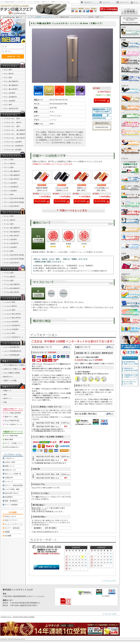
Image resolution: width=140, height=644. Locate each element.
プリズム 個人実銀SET (12, 284)
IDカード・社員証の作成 (130, 204)
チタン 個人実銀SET (11, 81)
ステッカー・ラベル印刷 (130, 238)
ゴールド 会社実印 (10, 239)
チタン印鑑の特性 (11, 436)
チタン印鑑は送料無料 (13, 413)
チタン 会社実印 (9, 93)
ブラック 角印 (9, 194)
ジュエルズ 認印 (9, 310)
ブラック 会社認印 (10, 191)
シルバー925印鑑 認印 (12, 355)
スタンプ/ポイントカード (130, 196)
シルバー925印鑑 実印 (12, 347)
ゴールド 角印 (9, 251)
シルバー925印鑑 (11, 343)
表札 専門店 (130, 258)
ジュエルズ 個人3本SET (12, 318)
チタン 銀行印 (9, 74)
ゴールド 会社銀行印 (11, 243)
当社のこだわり (11, 516)
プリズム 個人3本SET (11, 292)
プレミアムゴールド (12, 212)
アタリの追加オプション (14, 424)
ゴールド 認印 (9, 224)
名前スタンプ (130, 124)
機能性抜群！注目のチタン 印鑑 (130, 45)
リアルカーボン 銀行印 (12, 122)
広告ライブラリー (11, 520)
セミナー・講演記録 (12, 528)
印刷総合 (130, 167)
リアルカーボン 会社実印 (13, 142)
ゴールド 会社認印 (10, 247)
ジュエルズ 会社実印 (11, 322)
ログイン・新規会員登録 (14, 485)
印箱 (5, 402)
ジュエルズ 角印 (9, 333)
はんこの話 (130, 383)
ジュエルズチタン (11, 298)
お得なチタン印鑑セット (15, 369)
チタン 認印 (8, 77)
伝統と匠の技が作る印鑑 (130, 62)
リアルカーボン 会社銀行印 (13, 146)
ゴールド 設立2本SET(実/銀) (14, 259)
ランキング (9, 482)
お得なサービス (11, 470)
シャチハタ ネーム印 (130, 91)
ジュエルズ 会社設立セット (13, 337)
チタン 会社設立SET (11, 108)
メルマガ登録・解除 (12, 489)
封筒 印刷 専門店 (130, 187)
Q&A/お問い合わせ (12, 493)
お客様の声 (9, 478)
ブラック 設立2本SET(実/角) (14, 198)
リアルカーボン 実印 (12, 119)
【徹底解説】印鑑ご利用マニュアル (131, 376)
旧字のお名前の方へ (12, 447)
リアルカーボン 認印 (12, 126)
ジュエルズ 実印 (9, 302)
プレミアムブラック (12, 156)
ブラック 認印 (9, 167)
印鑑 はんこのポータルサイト (130, 32)
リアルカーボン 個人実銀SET (15, 130)
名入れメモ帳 (130, 304)
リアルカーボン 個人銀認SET (15, 134)
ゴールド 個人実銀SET (12, 228)
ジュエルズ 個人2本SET (12, 314)
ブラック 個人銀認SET (12, 175)
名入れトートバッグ (130, 287)
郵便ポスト (130, 267)
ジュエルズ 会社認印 (11, 329)
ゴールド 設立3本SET (11, 263)
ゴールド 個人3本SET (11, 236)
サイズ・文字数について (14, 443)
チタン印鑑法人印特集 (12, 373)
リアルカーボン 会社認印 (13, 150)
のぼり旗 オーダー (130, 321)
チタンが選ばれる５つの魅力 (14, 365)
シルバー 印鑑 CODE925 (130, 70)
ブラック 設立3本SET (11, 206)
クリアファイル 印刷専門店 (130, 313)
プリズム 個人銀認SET (12, 288)
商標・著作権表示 (11, 501)
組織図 (7, 532)
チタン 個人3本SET (11, 89)
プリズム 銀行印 (9, 277)
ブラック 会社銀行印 (11, 187)
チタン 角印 (8, 105)
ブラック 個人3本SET (11, 179)
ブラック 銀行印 (9, 163)
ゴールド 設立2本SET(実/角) (14, 255)
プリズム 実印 (9, 273)
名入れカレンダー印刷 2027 (130, 279)
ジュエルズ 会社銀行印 (12, 325)
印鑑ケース (8, 391)
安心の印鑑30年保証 (12, 421)
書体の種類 (9, 439)
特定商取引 (9, 497)
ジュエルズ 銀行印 (10, 306)
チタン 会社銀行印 (10, 97)
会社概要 (8, 536)
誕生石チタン (8, 377)
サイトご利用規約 (11, 505)
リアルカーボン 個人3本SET (14, 138)
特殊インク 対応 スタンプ (130, 151)
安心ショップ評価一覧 (13, 474)
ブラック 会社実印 (10, 183)
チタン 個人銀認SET (11, 85)
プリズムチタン (10, 269)
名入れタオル (130, 296)
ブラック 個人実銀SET (12, 171)
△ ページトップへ (109, 581)
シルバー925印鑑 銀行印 (12, 351)
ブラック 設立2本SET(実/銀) (14, 202)
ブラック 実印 (9, 160)
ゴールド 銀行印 (9, 220)
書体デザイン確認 (11, 417)
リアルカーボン (10, 115)
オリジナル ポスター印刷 (130, 213)
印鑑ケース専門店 (130, 78)
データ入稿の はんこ (130, 143)
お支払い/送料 (10, 462)
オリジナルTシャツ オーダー (130, 229)
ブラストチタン (10, 66)
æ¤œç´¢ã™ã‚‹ (12, 56)
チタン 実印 (8, 70)
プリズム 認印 (9, 280)
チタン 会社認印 (9, 101)
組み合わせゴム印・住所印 (130, 107)
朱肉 (5, 394)
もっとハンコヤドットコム (15, 524)
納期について (10, 466)
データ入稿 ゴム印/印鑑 (130, 99)
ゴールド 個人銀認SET (12, 232)
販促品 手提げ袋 (130, 329)
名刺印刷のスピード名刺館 (130, 179)
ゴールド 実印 (9, 216)
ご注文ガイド (10, 458)
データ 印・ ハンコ (130, 116)
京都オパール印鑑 (10, 380)
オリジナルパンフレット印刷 (130, 221)
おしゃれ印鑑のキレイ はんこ (130, 53)
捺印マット (8, 398)
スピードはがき (130, 246)
